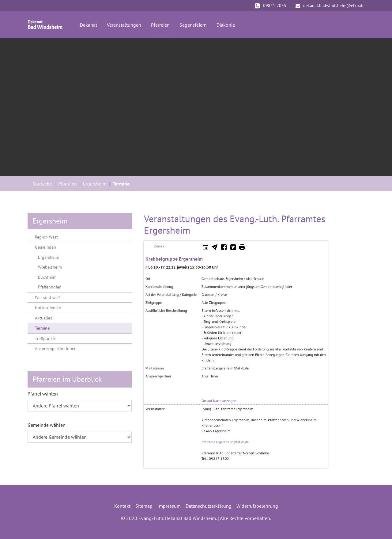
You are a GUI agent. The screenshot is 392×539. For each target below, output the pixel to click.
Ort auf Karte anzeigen (219, 401)
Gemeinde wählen (47, 425)
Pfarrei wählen (43, 394)
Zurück (159, 246)
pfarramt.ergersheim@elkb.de (225, 442)
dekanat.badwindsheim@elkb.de (330, 6)
